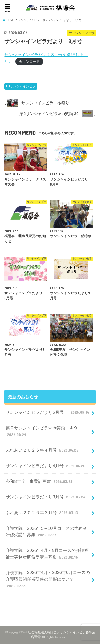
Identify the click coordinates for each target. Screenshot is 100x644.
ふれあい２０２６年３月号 (42, 512)
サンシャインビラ (23, 86)
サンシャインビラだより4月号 (46, 466)
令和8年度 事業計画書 (40, 481)
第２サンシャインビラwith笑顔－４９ (41, 431)
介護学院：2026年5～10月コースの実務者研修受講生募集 (46, 532)
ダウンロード (29, 62)
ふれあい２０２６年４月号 (43, 450)
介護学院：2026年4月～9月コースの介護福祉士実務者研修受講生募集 (47, 554)
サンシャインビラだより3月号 (46, 497)
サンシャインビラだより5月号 (48, 412)
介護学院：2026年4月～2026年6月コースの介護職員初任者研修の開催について (48, 579)
